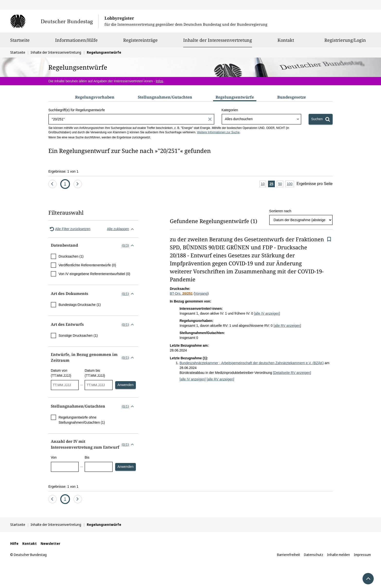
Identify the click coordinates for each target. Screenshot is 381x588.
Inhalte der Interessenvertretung (218, 40)
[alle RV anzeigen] (287, 326)
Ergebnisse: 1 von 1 (63, 171)
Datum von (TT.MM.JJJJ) (61, 373)
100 (290, 184)
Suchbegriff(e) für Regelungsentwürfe (77, 110)
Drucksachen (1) (71, 256)
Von (54, 457)
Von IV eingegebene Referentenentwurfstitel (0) (94, 274)
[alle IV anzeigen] (267, 313)
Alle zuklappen (121, 229)
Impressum (362, 555)
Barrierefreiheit (289, 555)
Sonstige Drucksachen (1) (78, 336)
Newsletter (50, 543)
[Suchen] (321, 119)
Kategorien (230, 110)
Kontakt (286, 42)
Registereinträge (140, 42)
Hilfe (14, 543)
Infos (159, 81)
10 (264, 184)
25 (272, 184)
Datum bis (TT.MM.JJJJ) (95, 373)
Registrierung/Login (345, 42)
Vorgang (201, 294)
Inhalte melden (338, 555)
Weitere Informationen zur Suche (218, 132)
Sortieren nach (280, 211)
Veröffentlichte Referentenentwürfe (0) (87, 265)
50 (281, 184)
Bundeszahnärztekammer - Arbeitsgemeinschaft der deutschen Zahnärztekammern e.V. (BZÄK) (252, 363)
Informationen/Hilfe (76, 42)
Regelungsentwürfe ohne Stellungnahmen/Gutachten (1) (82, 420)
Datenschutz (314, 555)
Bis (87, 457)
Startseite (20, 42)
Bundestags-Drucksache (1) (80, 305)
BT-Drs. (181, 294)
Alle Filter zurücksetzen (69, 229)
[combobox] (261, 119)
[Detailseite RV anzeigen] (292, 373)
